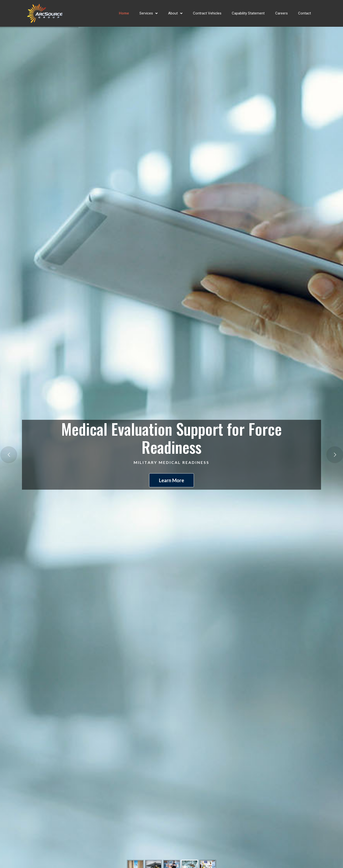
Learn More (171, 480)
